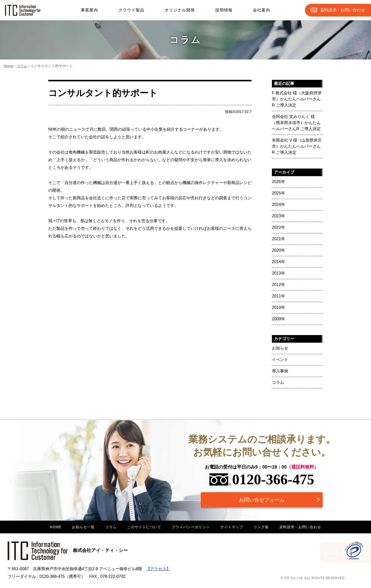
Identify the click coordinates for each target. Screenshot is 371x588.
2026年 (279, 182)
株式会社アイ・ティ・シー (68, 550)
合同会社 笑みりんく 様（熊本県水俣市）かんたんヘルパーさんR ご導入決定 (296, 123)
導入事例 (280, 371)
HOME (56, 527)
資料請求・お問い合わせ (300, 527)
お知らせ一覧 (83, 527)
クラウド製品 (131, 10)
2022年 (279, 227)
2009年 (279, 319)
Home (9, 66)
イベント (280, 360)
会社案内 (261, 10)
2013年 (279, 273)
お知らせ (280, 348)
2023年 (279, 216)
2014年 (279, 262)
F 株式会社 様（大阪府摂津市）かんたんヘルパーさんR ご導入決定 (297, 99)
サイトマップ (232, 527)
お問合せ (343, 10)
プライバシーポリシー (191, 527)
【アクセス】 (158, 569)
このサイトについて (144, 527)
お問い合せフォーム (262, 500)
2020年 (279, 250)
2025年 (279, 193)
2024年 (279, 205)
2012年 (279, 285)
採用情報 (224, 10)
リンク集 (261, 527)
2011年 (279, 296)
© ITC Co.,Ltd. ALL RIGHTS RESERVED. (313, 578)
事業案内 (89, 10)
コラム (22, 66)
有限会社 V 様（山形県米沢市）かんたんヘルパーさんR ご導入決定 (297, 146)
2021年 (279, 239)
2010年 (279, 307)
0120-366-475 (262, 479)
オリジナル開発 (180, 10)
